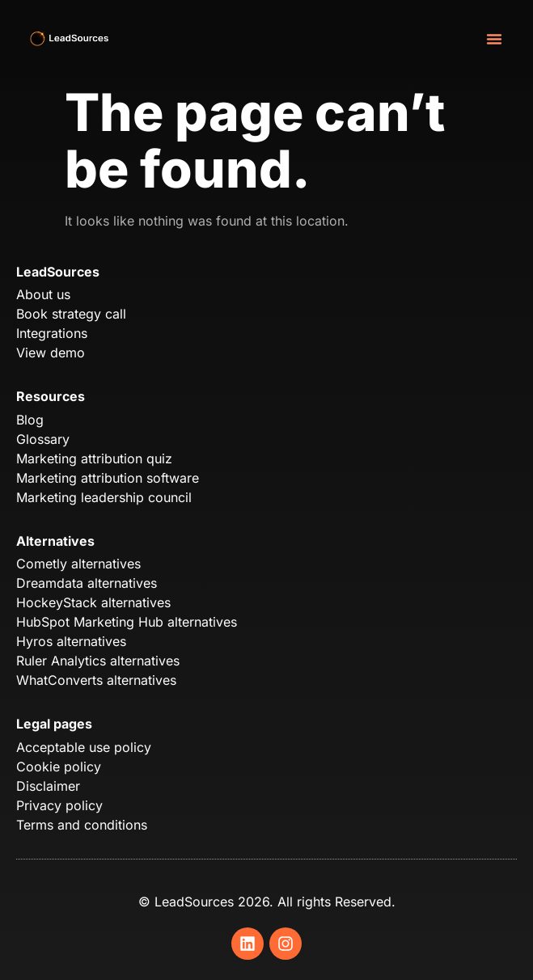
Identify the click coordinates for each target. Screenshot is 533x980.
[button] (494, 39)
